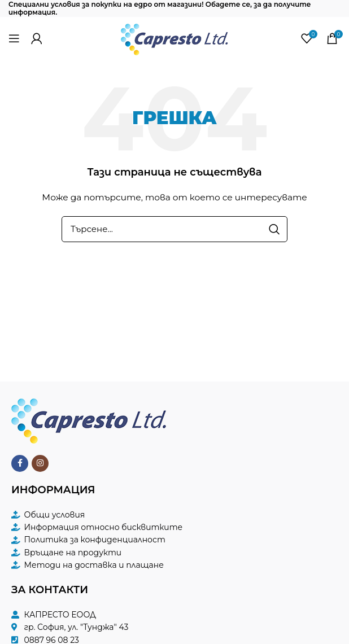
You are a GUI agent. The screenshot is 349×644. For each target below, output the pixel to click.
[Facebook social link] (20, 463)
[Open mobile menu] (14, 38)
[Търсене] (174, 229)
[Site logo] (174, 37)
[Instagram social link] (40, 463)
